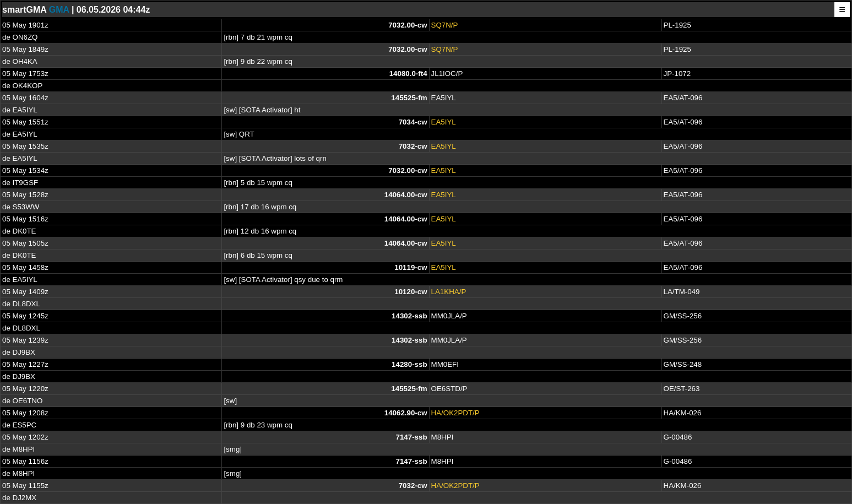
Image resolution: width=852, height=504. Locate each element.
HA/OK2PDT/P (455, 413)
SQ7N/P (445, 25)
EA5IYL (444, 122)
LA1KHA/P (449, 292)
